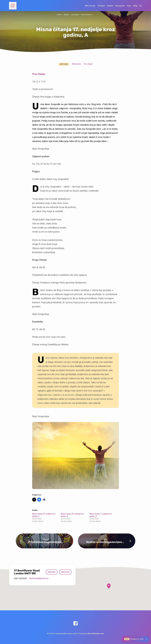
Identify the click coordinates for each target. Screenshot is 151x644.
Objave (66, 15)
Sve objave (75, 15)
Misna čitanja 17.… (88, 15)
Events (110, 6)
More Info (52, 572)
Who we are (90, 6)
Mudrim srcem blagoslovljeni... (105, 542)
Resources (120, 6)
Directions (65, 572)
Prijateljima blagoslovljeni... (46, 542)
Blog (135, 6)
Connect (101, 6)
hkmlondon (76, 64)
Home (59, 15)
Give (129, 6)
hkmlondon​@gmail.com (39, 578)
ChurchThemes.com (96, 633)
